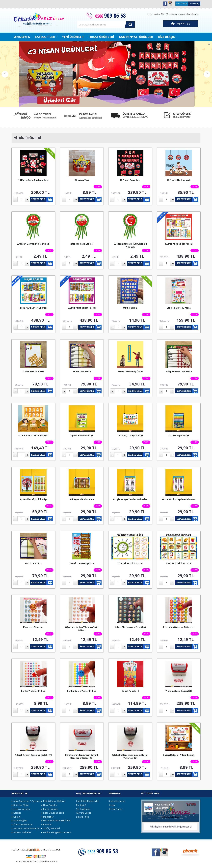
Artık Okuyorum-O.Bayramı (26, 801)
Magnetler (47, 817)
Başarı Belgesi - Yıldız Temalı (179, 755)
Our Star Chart (33, 563)
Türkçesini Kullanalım (82, 499)
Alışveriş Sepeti (84, 813)
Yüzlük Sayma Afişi (179, 435)
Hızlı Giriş (194, 3)
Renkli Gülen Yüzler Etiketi (82, 691)
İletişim (112, 805)
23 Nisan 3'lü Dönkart (179, 180)
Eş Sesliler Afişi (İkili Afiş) (33, 499)
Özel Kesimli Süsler (22, 825)
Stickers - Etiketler (21, 832)
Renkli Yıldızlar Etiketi (33, 691)
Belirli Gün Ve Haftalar (53, 801)
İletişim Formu (115, 809)
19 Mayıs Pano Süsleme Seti (33, 180)
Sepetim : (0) (181, 24)
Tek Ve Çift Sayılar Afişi (130, 435)
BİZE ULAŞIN (167, 37)
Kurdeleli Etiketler (33, 627)
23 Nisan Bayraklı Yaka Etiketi (33, 244)
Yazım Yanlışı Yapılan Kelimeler (179, 499)
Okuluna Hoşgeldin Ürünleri (56, 832)
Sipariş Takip (83, 817)
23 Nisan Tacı (82, 180)
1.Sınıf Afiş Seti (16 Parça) (179, 244)
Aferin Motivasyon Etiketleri (179, 627)
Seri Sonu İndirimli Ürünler (26, 828)
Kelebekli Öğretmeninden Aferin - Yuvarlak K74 (130, 756)
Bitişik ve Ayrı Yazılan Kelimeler (130, 499)
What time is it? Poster (130, 563)
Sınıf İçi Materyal (51, 828)
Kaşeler (16, 813)
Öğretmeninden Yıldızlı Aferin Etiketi (82, 629)
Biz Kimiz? (81, 805)
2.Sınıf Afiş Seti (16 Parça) (33, 308)
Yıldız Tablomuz (82, 372)
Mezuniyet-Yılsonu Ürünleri (56, 821)
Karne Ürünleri (50, 809)
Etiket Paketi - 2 (130, 691)
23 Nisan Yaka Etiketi (82, 244)
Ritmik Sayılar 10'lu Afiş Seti (33, 435)
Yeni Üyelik (182, 3)
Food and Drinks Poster (179, 563)
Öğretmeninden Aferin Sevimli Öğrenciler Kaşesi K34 (82, 756)
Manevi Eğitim (19, 821)
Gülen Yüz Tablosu (33, 372)
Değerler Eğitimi (20, 805)
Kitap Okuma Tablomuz (179, 372)
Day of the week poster (82, 563)
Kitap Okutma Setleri (53, 813)
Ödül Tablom (130, 308)
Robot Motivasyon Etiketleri (130, 627)
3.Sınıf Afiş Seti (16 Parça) (82, 308)
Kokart (16, 817)
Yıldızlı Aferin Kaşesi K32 (179, 691)
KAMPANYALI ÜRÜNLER (136, 37)
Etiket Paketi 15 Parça (179, 308)
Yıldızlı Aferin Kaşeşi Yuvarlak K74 (33, 755)
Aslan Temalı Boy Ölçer (130, 372)
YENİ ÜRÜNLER (73, 37)
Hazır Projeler (49, 805)
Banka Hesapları (117, 801)
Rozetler (47, 825)
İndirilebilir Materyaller (88, 801)
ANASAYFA (22, 37)
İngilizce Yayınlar (21, 809)
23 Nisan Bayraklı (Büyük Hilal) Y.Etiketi (130, 245)
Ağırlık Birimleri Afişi (82, 435)
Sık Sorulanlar (83, 809)
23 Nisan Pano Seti (130, 180)
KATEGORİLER (46, 37)
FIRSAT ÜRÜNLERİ (101, 37)
